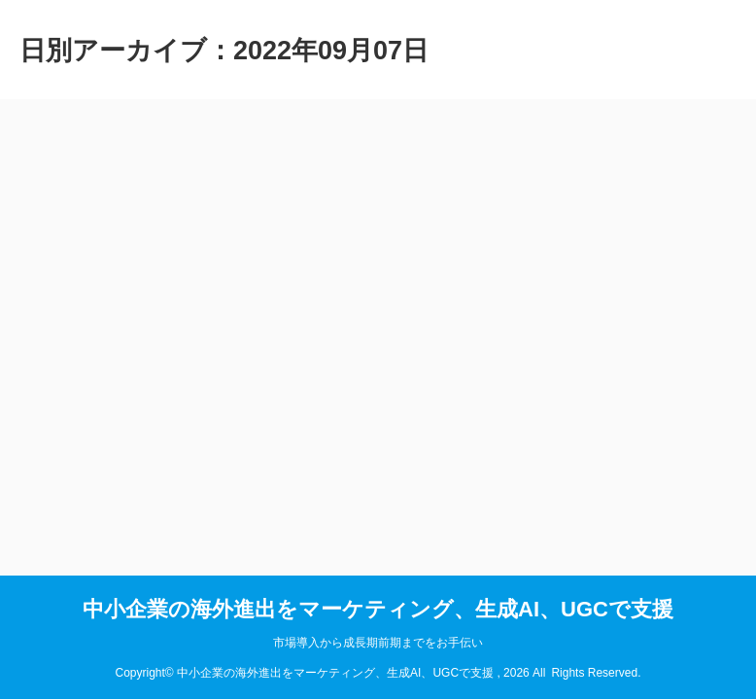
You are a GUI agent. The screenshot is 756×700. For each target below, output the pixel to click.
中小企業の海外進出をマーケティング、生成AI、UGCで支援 (378, 609)
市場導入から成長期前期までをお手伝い (378, 643)
